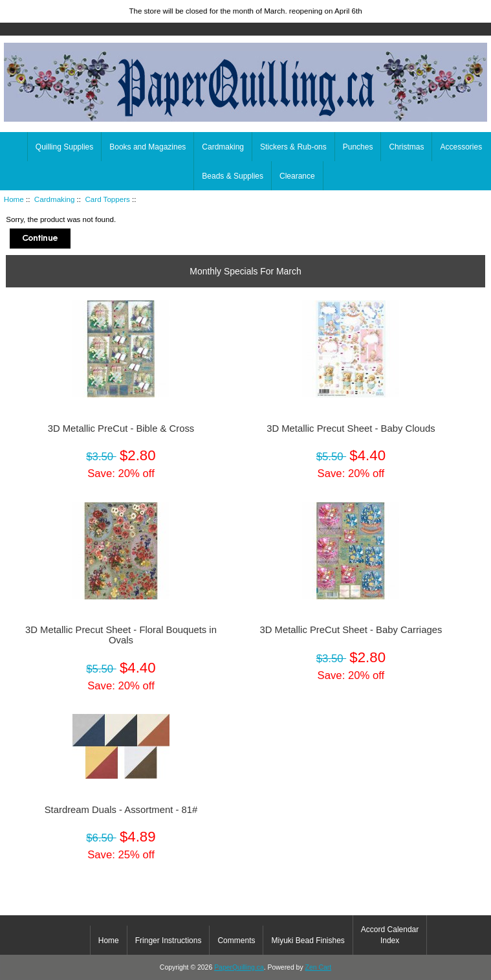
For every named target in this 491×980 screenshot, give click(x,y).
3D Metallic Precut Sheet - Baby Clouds (351, 429)
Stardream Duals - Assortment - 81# (121, 810)
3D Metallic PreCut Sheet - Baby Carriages (351, 630)
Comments (236, 941)
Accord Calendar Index (390, 935)
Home (472, 9)
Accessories (461, 147)
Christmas (406, 147)
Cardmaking (55, 199)
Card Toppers (107, 199)
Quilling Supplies (64, 147)
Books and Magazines (147, 147)
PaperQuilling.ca (239, 967)
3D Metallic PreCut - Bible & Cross (121, 429)
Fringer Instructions (169, 941)
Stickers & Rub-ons (293, 147)
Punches (358, 147)
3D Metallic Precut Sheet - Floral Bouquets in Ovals (121, 635)
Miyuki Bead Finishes (308, 941)
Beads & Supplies (233, 176)
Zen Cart (319, 967)
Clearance (297, 176)
